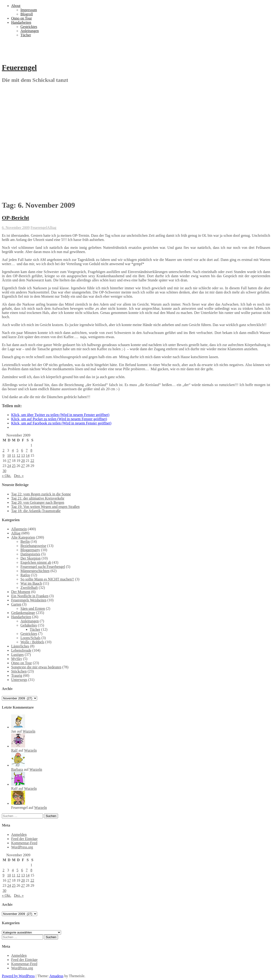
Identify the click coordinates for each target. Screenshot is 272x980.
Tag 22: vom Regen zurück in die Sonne (41, 494)
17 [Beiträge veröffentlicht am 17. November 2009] (9, 461)
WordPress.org (22, 847)
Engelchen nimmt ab (36, 562)
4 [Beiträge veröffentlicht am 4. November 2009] (13, 450)
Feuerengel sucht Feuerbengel (43, 567)
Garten (16, 604)
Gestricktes (29, 27)
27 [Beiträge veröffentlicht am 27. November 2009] (23, 466)
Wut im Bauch (31, 583)
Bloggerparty (30, 550)
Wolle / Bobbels (32, 642)
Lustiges (17, 655)
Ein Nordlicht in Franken (30, 596)
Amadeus (56, 976)
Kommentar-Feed (24, 843)
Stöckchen (19, 671)
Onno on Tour (21, 18)
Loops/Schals (30, 638)
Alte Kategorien (23, 537)
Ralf (14, 750)
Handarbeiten (21, 22)
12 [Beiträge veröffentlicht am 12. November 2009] (18, 455)
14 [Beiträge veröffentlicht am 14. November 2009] (28, 455)
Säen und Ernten (33, 608)
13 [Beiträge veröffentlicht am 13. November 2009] (23, 455)
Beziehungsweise (33, 546)
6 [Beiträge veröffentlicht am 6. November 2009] (22, 450)
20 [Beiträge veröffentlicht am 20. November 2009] (23, 461)
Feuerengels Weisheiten (29, 600)
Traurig (17, 675)
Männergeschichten (35, 571)
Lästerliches (20, 646)
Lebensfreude (21, 650)
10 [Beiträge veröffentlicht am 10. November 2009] (9, 455)
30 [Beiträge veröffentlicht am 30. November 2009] (4, 471)
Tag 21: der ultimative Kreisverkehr (38, 498)
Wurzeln (29, 731)
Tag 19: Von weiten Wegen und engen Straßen (45, 507)
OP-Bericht (15, 218)
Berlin (25, 542)
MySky (17, 659)
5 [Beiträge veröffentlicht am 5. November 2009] (17, 450)
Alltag (52, 228)
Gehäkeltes (29, 625)
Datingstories (30, 554)
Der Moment (21, 592)
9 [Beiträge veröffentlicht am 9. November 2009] (3, 455)
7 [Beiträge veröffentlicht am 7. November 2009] (27, 450)
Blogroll (27, 14)
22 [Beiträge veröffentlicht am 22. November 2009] (32, 461)
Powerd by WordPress (18, 976)
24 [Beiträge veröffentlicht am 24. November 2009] (9, 466)
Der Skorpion (31, 558)
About (16, 6)
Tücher (26, 35)
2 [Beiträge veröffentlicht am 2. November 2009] (3, 450)
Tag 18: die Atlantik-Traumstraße (36, 511)
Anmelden (19, 835)
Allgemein (19, 529)
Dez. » (19, 476)
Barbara (17, 769)
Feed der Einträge (24, 839)
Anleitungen (30, 31)
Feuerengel (19, 67)
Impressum (29, 10)
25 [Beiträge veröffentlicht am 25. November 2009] (14, 466)
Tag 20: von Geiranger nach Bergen (38, 502)
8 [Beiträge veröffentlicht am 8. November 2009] (31, 450)
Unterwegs (19, 680)
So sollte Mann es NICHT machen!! (47, 579)
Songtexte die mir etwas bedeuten (36, 667)
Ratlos (25, 575)
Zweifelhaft (29, 588)
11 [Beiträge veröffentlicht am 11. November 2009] (14, 455)
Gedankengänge (23, 613)
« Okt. (7, 476)
